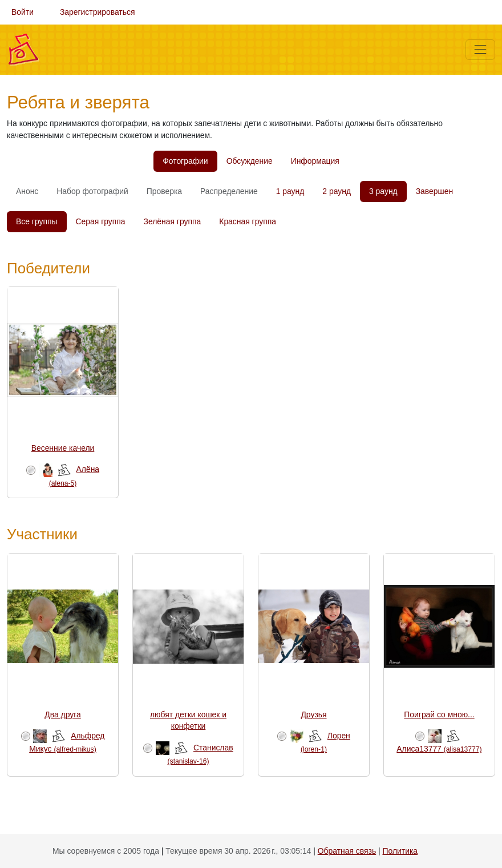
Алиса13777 (439, 749)
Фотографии (185, 161)
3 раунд (383, 191)
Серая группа (101, 221)
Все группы (37, 221)
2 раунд (337, 191)
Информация (315, 161)
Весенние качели (63, 448)
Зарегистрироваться (98, 12)
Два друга (62, 714)
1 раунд (290, 191)
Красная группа (248, 221)
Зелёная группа (173, 221)
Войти (23, 12)
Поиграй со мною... (439, 714)
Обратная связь (347, 851)
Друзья (313, 714)
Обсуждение (250, 161)
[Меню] (480, 50)
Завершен (434, 191)
